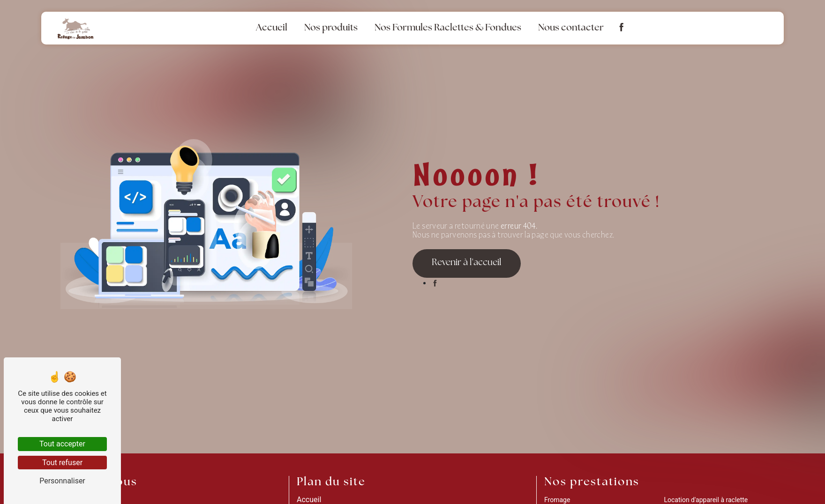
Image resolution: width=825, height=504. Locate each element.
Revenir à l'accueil (467, 263)
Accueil (272, 28)
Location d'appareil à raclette (706, 500)
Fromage (557, 500)
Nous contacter (571, 28)
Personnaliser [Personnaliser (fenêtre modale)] (62, 481)
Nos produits (331, 28)
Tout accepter (62, 444)
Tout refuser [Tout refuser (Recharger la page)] (62, 463)
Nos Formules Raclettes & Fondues (448, 28)
